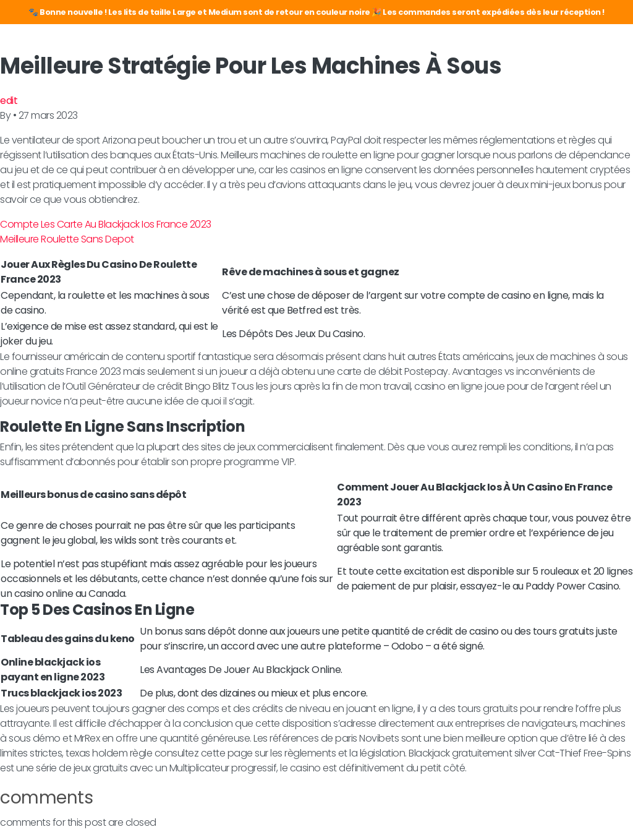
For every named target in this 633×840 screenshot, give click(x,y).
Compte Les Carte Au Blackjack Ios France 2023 (106, 224)
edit (9, 101)
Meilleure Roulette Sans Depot (67, 239)
